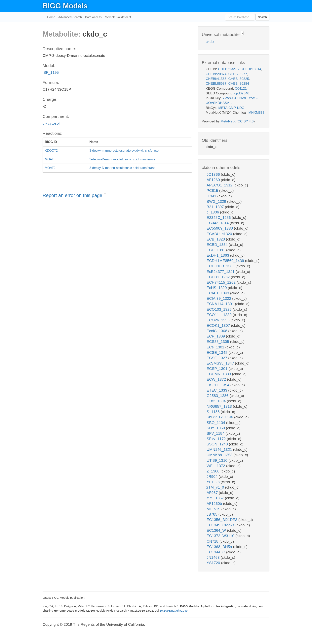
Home (51, 17)
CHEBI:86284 (239, 84)
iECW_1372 (216, 379)
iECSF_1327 (217, 358)
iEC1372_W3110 (221, 536)
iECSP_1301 (217, 369)
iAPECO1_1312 (220, 185)
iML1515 (214, 509)
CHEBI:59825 (239, 79)
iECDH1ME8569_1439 (225, 261)
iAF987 (212, 493)
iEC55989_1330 (220, 228)
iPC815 (213, 191)
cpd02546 (242, 93)
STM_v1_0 (215, 487)
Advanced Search (70, 17)
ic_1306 (213, 212)
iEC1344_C (216, 552)
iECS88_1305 (218, 342)
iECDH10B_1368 (221, 266)
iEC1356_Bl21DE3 (222, 520)
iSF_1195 (51, 72)
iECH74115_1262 (221, 282)
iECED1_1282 (218, 277)
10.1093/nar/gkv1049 (174, 611)
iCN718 (213, 541)
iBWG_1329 (216, 201)
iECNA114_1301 (220, 304)
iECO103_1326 (219, 309)
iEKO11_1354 (218, 385)
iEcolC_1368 (217, 331)
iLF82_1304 (216, 401)
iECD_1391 (216, 250)
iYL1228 (213, 482)
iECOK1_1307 (218, 325)
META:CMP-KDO (231, 108)
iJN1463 (213, 557)
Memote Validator (117, 17)
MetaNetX (228, 121)
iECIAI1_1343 (218, 293)
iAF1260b (214, 504)
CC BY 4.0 (246, 121)
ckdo (210, 42)
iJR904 (212, 477)
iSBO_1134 (216, 423)
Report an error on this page (73, 195)
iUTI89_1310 (217, 460)
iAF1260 (213, 180)
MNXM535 (256, 113)
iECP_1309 (216, 336)
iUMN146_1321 (219, 450)
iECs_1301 (215, 347)
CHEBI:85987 (216, 84)
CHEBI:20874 (216, 74)
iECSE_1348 (217, 353)
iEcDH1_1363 (218, 255)
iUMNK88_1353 (220, 455)
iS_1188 (213, 412)
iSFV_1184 (216, 433)
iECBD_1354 (217, 245)
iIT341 (212, 196)
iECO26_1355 (218, 320)
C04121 (241, 89)
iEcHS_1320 (217, 288)
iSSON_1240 (217, 444)
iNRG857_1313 (219, 406)
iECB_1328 (216, 239)
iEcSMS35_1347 (220, 363)
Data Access (93, 17)
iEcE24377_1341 (221, 272)
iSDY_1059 (216, 428)
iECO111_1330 (219, 315)
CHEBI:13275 (228, 69)
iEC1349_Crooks (221, 525)
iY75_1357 (215, 498)
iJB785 (212, 514)
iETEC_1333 (217, 390)
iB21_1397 (215, 207)
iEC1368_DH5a (219, 547)
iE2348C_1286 (219, 218)
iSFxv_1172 (216, 439)
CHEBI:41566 (216, 79)
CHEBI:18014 (251, 69)
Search (262, 17)
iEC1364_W (216, 530)
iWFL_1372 (216, 466)
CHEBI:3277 (238, 74)
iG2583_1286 (218, 396)
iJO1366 (213, 174)
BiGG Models (65, 6)
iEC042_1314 (218, 223)
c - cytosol (51, 123)
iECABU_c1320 (219, 234)
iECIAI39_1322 (219, 298)
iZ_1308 (213, 471)
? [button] (105, 194)
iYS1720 (213, 563)
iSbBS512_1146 (220, 417)
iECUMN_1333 (219, 374)
